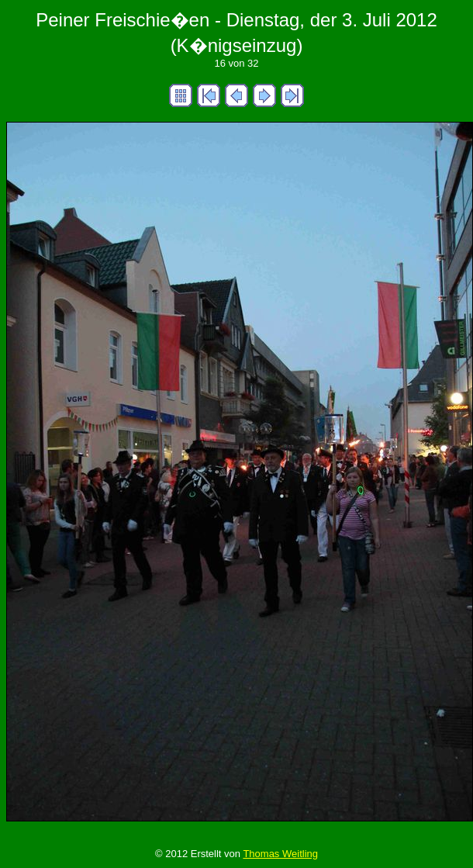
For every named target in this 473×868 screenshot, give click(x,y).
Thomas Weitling (280, 854)
